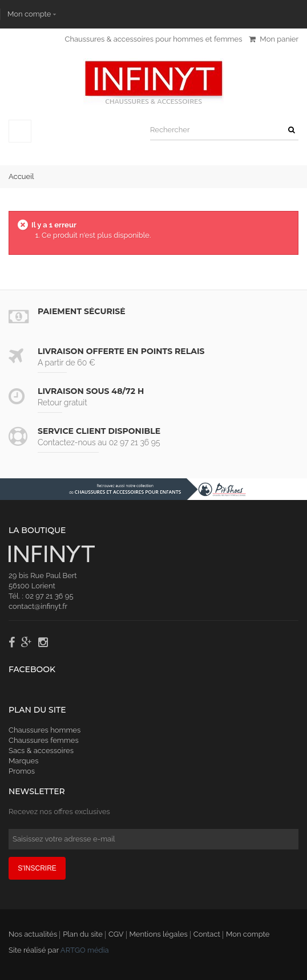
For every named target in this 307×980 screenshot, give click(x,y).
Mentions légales (159, 934)
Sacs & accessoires (41, 751)
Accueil (21, 176)
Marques (23, 761)
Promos (22, 771)
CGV (116, 934)
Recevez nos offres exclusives (59, 812)
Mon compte (29, 14)
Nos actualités (33, 934)
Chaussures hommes (45, 730)
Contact (207, 934)
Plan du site (83, 934)
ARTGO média (85, 950)
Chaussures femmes (44, 740)
